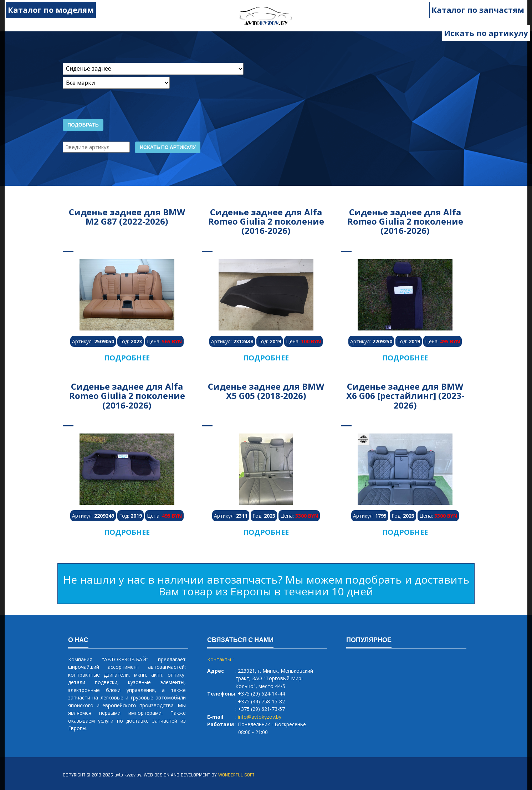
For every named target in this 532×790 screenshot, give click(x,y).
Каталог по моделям (47, 10)
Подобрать (83, 125)
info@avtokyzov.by (260, 717)
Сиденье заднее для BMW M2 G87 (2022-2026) (127, 217)
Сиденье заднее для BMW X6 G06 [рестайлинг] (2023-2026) (405, 396)
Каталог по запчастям (482, 10)
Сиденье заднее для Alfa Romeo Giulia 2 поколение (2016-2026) (266, 221)
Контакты (219, 659)
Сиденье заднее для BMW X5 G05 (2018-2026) (266, 391)
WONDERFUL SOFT (236, 775)
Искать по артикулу (486, 33)
